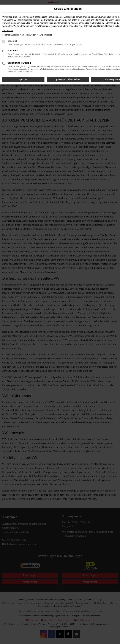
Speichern (23, 79)
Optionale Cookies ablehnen (68, 79)
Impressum (8, 31)
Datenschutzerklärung (94, 26)
